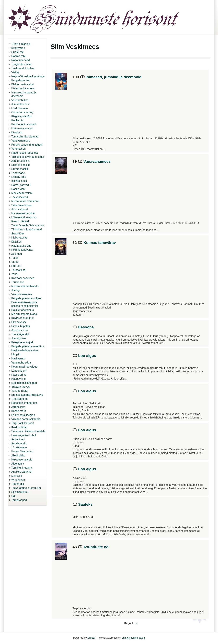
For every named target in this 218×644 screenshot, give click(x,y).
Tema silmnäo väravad (25, 137)
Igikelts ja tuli (19, 181)
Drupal (91, 638)
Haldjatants (18, 359)
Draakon (16, 242)
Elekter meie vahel (22, 84)
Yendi (15, 274)
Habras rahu (19, 56)
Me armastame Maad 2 (25, 286)
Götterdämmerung (22, 112)
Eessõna (86, 327)
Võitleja (16, 72)
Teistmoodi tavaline (23, 68)
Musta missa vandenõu (25, 201)
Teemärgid (18, 484)
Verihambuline (20, 100)
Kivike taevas (19, 238)
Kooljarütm (18, 120)
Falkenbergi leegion (23, 415)
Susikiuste (18, 52)
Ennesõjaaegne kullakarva (27, 395)
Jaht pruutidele (20, 161)
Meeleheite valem (22, 193)
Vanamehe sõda (21, 363)
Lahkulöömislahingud (24, 383)
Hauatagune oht (21, 246)
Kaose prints (19, 375)
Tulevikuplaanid (21, 44)
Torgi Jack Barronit (23, 423)
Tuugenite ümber (21, 64)
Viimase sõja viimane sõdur (28, 157)
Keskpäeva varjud (22, 342)
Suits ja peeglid (21, 165)
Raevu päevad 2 (21, 185)
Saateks (85, 504)
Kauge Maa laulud (22, 451)
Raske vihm (18, 189)
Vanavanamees (21, 141)
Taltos (15, 258)
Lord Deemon (20, 108)
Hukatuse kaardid (22, 460)
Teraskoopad (19, 500)
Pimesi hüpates (21, 326)
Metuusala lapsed (22, 128)
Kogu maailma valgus (24, 367)
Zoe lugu (17, 254)
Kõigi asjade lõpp (22, 116)
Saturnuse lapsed (22, 205)
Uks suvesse (19, 322)
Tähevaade (18, 173)
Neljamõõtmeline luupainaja (28, 76)
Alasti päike (18, 456)
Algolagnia (18, 464)
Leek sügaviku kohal (24, 435)
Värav (15, 262)
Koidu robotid (19, 427)
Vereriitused (19, 149)
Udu (14, 496)
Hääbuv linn (19, 379)
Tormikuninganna (22, 468)
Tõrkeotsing (18, 270)
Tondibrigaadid (20, 334)
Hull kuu (16, 266)
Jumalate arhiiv (20, 104)
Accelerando (19, 443)
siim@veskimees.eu (133, 638)
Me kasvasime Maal (23, 213)
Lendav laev (19, 177)
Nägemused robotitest (25, 153)
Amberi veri (18, 439)
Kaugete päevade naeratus (28, 346)
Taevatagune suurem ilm (26, 488)
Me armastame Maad (24, 314)
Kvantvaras (18, 48)
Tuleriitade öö (19, 399)
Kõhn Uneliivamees (23, 88)
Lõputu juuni (19, 371)
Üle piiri (16, 354)
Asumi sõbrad (20, 209)
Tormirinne (18, 282)
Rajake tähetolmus (23, 310)
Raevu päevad (20, 221)
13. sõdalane (19, 447)
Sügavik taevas (21, 387)
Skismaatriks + (20, 492)
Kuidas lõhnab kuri (22, 318)
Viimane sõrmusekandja (26, 419)
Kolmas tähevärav (22, 250)
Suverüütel (18, 234)
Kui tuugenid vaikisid (24, 124)
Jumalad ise (19, 338)
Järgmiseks (18, 407)
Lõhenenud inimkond (24, 217)
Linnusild (17, 476)
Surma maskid (20, 169)
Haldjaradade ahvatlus (25, 350)
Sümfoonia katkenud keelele (28, 431)
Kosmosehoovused (23, 278)
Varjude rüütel (20, 391)
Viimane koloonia (22, 294)
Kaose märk (19, 411)
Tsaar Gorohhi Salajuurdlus (28, 225)
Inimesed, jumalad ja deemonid (114, 77)
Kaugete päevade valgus (26, 298)
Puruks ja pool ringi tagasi (27, 145)
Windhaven (18, 480)
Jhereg (15, 290)
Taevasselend (20, 197)
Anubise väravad (21, 472)
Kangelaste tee (20, 80)
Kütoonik (17, 132)
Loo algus (87, 356)
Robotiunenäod (21, 60)
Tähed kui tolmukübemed (27, 229)
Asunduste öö (20, 330)
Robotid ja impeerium (24, 403)
